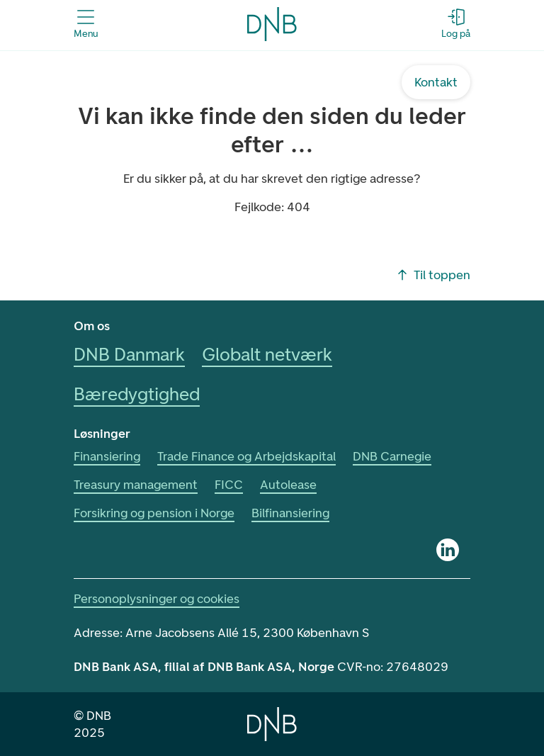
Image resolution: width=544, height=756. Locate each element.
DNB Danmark (129, 354)
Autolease (288, 485)
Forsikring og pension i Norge (154, 513)
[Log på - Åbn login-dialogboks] (456, 24)
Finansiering (107, 456)
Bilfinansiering (290, 513)
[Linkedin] (448, 550)
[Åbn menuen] (86, 24)
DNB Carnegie (392, 456)
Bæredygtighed (137, 394)
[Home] (272, 724)
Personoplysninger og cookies (157, 599)
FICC (229, 485)
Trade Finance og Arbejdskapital (246, 456)
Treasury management (136, 485)
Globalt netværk (267, 354)
